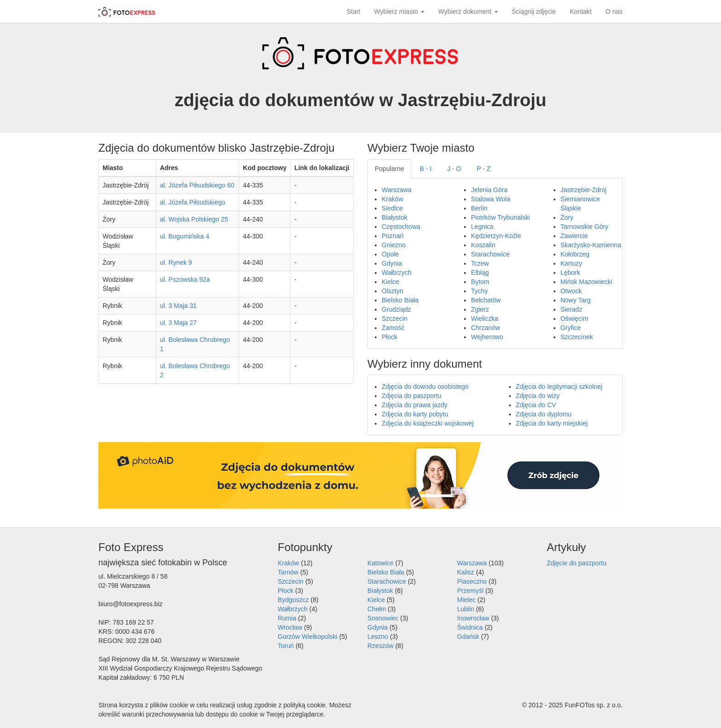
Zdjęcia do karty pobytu (415, 414)
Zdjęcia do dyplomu (544, 414)
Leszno (378, 637)
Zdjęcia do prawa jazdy (415, 405)
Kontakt (581, 11)
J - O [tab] (454, 169)
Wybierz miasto (399, 11)
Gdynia (392, 263)
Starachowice (490, 254)
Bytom (480, 282)
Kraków (392, 199)
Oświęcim (575, 318)
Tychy (479, 291)
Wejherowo (487, 337)
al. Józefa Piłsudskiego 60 (197, 185)
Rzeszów (381, 646)
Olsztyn (392, 291)
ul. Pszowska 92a (185, 279)
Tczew (480, 263)
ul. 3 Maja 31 (178, 306)
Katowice (381, 563)
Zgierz (480, 309)
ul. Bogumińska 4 (185, 236)
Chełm (377, 609)
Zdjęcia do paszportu (412, 396)
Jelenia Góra (489, 190)
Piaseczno (472, 581)
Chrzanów (485, 328)
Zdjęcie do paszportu (577, 563)
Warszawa (397, 190)
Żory (567, 217)
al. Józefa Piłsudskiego (193, 202)
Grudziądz (396, 309)
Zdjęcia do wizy (538, 396)
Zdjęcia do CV (536, 405)
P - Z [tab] (484, 169)
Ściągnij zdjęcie (534, 11)
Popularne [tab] (389, 169)
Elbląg (480, 273)
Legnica (482, 227)
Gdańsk (468, 637)
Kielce (390, 282)
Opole (390, 254)
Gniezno (394, 245)
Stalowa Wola (490, 199)
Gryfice (571, 328)
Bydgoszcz (293, 600)
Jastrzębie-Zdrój (584, 190)
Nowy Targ (576, 300)
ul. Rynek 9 (176, 262)
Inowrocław (473, 618)
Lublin (466, 609)
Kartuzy (571, 263)
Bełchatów (486, 300)
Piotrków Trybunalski (500, 217)
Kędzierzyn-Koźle (496, 236)
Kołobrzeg (575, 254)
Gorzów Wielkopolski (308, 637)
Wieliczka (484, 318)
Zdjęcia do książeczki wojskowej (428, 423)
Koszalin (483, 245)
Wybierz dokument (468, 11)
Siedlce (392, 208)
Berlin (479, 208)
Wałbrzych (397, 273)
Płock (389, 337)
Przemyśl (470, 591)
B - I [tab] (426, 169)
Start (354, 11)
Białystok (395, 217)
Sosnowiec (383, 618)
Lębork (570, 273)
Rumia (287, 618)
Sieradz (571, 309)
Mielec (466, 600)
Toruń (286, 646)
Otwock (571, 291)
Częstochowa (401, 227)
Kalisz (466, 572)
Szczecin (395, 318)
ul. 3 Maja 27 (178, 323)
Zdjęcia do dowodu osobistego (425, 387)
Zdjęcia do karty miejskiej (552, 423)
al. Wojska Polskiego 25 (194, 219)
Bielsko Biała (400, 300)
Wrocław (290, 627)
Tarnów (288, 572)
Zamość (393, 328)
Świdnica (470, 627)
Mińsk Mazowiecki (587, 282)
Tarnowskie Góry (584, 227)
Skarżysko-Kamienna (591, 245)
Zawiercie (574, 236)
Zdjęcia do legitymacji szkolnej (559, 387)
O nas (614, 11)
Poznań (392, 236)
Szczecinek (577, 337)
